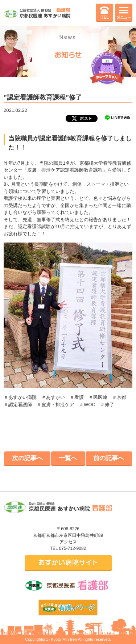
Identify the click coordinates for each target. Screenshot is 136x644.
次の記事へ (27, 458)
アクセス (68, 542)
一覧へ (68, 458)
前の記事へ (109, 458)
